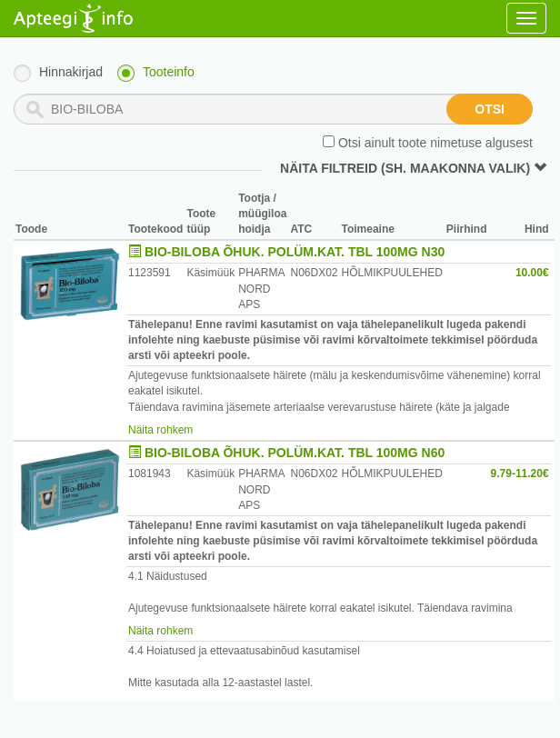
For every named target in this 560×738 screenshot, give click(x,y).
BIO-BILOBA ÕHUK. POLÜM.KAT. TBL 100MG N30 (295, 252)
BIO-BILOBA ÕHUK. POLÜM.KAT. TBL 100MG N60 (295, 453)
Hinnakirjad (71, 72)
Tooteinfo (169, 72)
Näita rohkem (160, 430)
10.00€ (532, 273)
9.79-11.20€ (520, 474)
